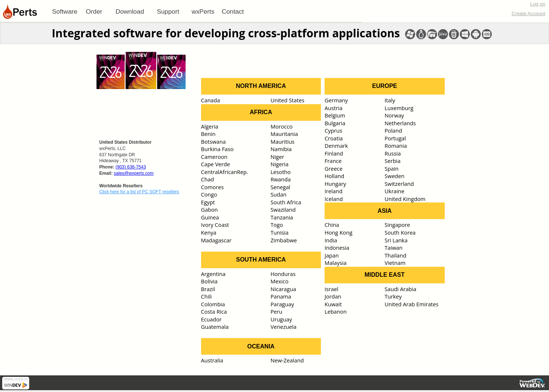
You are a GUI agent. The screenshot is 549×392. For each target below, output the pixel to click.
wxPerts (203, 11)
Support (168, 11)
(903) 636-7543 (131, 167)
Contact (233, 11)
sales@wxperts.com (134, 173)
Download (130, 11)
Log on (538, 4)
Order (94, 11)
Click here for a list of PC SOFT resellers (139, 192)
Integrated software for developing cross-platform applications (226, 33)
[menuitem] (65, 11)
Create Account (528, 13)
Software (65, 11)
